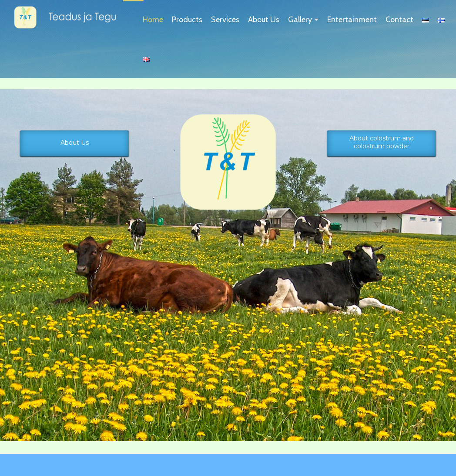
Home (153, 20)
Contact (399, 20)
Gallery (300, 20)
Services (225, 20)
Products (187, 20)
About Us (264, 20)
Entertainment (352, 20)
